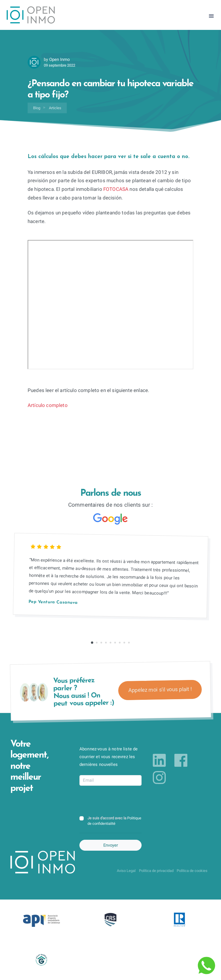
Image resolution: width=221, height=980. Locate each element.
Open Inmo (60, 59)
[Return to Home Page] (31, 16)
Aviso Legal (126, 871)
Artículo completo (48, 405)
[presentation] (123, 801)
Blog (37, 108)
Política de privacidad (156, 871)
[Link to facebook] (181, 760)
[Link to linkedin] (159, 760)
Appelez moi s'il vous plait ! (160, 690)
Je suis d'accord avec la (114, 821)
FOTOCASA (116, 189)
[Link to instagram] (159, 778)
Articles (55, 108)
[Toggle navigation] (211, 16)
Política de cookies (192, 871)
